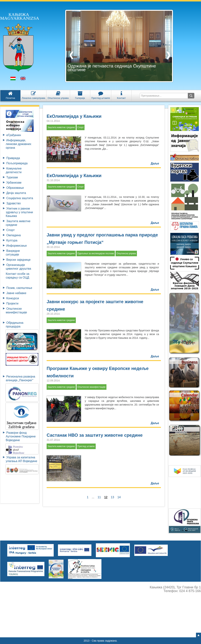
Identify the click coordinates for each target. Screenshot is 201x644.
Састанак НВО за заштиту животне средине (95, 435)
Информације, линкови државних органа (18, 144)
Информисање (17, 246)
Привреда (13, 158)
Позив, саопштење (19, 288)
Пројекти (12, 303)
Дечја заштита (16, 193)
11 (99, 497)
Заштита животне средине (61, 127)
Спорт (10, 230)
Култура (12, 240)
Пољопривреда (17, 163)
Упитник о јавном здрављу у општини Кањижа (19, 212)
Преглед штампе (86, 446)
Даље (155, 163)
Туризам (12, 177)
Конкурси (13, 298)
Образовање (15, 188)
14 (119, 497)
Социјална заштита (20, 198)
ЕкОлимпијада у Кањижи (74, 116)
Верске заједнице (18, 260)
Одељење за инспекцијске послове (96, 253)
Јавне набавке (16, 293)
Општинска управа (126, 253)
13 (112, 497)
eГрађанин (14, 135)
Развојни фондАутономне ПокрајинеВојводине (21, 436)
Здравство (14, 203)
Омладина (14, 235)
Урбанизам (14, 183)
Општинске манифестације (91, 387)
